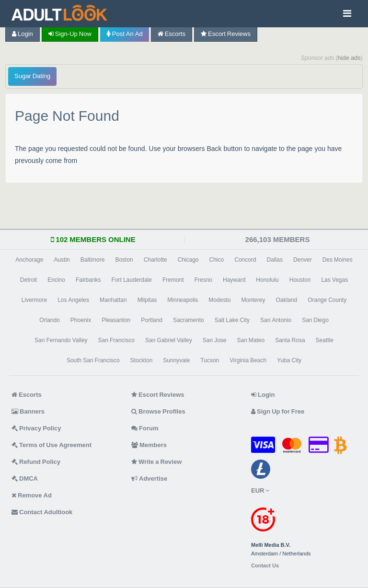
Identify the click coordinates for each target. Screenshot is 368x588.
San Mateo (251, 340)
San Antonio (276, 320)
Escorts (172, 34)
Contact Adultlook (42, 512)
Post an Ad (125, 34)
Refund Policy (36, 462)
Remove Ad (32, 495)
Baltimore (93, 260)
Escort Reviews (226, 34)
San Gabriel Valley (169, 340)
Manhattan (113, 300)
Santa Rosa (290, 340)
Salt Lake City (232, 320)
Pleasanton (116, 320)
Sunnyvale (176, 360)
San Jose (215, 340)
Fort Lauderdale (132, 280)
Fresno (203, 280)
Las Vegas (334, 280)
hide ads (349, 58)
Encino (56, 280)
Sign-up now (70, 34)
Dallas (275, 260)
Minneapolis (183, 300)
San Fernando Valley (61, 340)
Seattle (325, 340)
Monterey (253, 300)
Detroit (29, 280)
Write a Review (156, 462)
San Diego (315, 320)
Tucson (210, 360)
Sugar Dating (32, 76)
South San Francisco (93, 360)
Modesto (219, 300)
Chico (217, 260)
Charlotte (155, 260)
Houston (300, 280)
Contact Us (265, 566)
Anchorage (29, 260)
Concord (245, 260)
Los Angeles (73, 300)
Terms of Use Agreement (52, 445)
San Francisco (116, 340)
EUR (260, 490)
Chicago (188, 260)
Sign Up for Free (278, 411)
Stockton (142, 360)
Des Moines (338, 260)
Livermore (34, 300)
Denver (303, 260)
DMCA (25, 478)
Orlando (50, 320)
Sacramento (189, 320)
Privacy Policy (36, 428)
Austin (62, 260)
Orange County (327, 300)
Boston (124, 260)
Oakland (286, 300)
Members (149, 445)
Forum (145, 428)
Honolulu (267, 280)
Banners (28, 411)
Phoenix (81, 320)
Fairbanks (88, 280)
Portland (152, 320)
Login (23, 34)
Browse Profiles (158, 411)
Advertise (149, 478)
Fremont (173, 280)
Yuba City (289, 360)
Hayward (234, 280)
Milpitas (147, 300)
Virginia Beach (248, 360)
